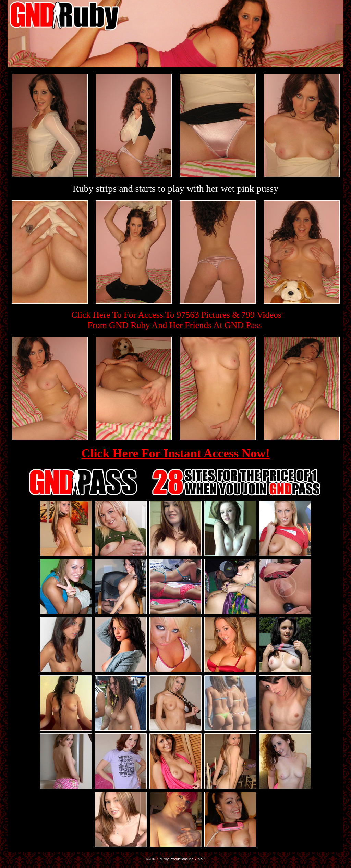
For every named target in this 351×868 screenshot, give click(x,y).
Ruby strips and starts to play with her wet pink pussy (175, 188)
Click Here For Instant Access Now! (175, 453)
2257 (201, 859)
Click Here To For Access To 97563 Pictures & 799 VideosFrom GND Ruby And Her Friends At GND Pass (176, 320)
